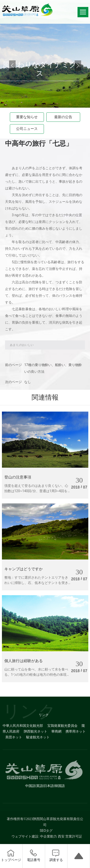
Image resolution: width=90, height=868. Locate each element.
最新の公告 (63, 117)
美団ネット (14, 737)
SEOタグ (46, 831)
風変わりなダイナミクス (40, 69)
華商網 (56, 731)
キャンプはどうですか (24, 569)
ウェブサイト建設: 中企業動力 (34, 836)
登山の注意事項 (18, 477)
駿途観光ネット (38, 737)
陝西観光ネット (36, 731)
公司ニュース (27, 129)
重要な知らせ (27, 117)
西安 (61, 836)
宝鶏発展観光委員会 (62, 726)
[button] (78, 66)
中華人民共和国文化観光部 (23, 726)
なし (28, 382)
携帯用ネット (76, 731)
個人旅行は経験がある (24, 661)
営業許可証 (74, 836)
